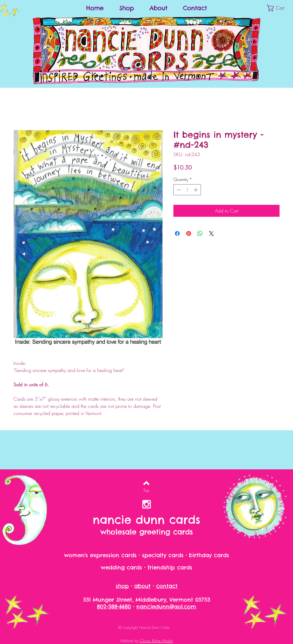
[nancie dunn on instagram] (146, 504)
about (142, 586)
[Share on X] (211, 233)
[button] (280, 8)
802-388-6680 (114, 607)
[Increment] (196, 190)
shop (122, 586)
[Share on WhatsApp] (200, 233)
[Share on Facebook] (177, 233)
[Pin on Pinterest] (189, 233)
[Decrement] (178, 190)
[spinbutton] (187, 190)
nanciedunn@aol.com (166, 607)
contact (167, 586)
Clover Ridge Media (156, 641)
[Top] (146, 490)
